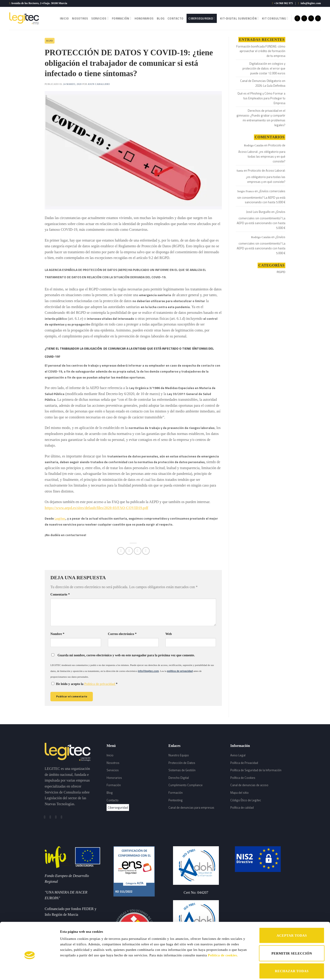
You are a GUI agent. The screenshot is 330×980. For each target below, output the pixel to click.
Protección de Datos (182, 763)
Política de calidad (242, 807)
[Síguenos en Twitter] (311, 18)
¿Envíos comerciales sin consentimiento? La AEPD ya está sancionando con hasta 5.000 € (261, 197)
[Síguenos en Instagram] (304, 18)
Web (169, 634)
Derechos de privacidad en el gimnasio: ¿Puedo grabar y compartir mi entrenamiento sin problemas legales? (261, 118)
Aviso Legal (238, 755)
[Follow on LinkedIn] (318, 18)
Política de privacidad (100, 684)
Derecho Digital (179, 778)
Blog (161, 18)
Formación (122, 18)
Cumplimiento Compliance (186, 785)
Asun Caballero (99, 84)
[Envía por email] (138, 551)
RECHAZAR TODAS (292, 949)
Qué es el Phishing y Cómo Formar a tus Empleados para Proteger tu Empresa (261, 98)
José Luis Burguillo (258, 212)
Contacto (175, 18)
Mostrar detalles (238, 971)
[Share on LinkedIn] (146, 551)
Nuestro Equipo (179, 755)
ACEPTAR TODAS (292, 913)
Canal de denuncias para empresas (191, 807)
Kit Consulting (275, 18)
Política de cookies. (223, 933)
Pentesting (176, 800)
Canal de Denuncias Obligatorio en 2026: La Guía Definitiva (263, 83)
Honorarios (144, 18)
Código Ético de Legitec (246, 800)
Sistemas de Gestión (182, 770)
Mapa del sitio (239, 793)
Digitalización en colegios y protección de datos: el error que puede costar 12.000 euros (264, 68)
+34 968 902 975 (283, 3)
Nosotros (80, 18)
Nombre (57, 634)
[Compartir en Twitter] (129, 551)
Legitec (60, 518)
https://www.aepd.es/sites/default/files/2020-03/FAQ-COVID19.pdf (96, 508)
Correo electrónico (122, 634)
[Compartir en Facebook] (121, 551)
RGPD (50, 41)
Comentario (60, 594)
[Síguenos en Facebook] (297, 18)
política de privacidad (180, 671)
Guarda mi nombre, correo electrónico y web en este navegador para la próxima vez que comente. (126, 655)
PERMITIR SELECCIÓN (292, 931)
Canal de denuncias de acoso (249, 785)
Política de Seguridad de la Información (256, 770)
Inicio (64, 18)
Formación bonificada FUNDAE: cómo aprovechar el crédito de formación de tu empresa (261, 51)
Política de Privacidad (244, 763)
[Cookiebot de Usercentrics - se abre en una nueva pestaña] (30, 971)
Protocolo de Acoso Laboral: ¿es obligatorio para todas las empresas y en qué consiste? (262, 153)
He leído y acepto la (84, 684)
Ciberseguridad (202, 18)
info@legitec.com (311, 3)
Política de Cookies (243, 778)
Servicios (100, 18)
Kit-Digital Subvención (239, 18)
